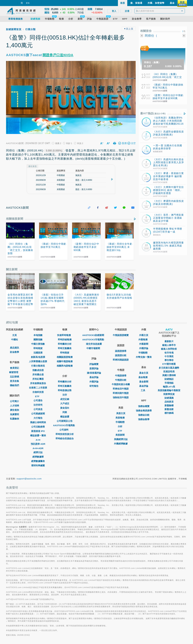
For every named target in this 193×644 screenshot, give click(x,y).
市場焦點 (169, 383)
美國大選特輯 (169, 375)
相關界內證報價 (65, 366)
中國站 (15, 339)
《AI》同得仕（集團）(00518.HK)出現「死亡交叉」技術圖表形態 (167, 77)
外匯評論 (94, 382)
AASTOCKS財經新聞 (94, 335)
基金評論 (94, 377)
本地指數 (38, 335)
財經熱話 (169, 379)
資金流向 (65, 408)
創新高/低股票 (38, 357)
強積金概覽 (144, 406)
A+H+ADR (38, 448)
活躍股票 (38, 353)
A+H (38, 440)
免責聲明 (14, 414)
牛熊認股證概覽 (121, 335)
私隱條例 (14, 419)
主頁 (14, 335)
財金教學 (14, 352)
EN (28, 3)
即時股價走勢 (65, 390)
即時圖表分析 (65, 344)
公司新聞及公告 (65, 421)
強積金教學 (144, 419)
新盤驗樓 (169, 405)
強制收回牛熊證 (121, 397)
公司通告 (38, 400)
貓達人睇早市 (169, 345)
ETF (38, 396)
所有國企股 (38, 374)
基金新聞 (144, 382)
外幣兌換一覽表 (144, 357)
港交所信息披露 (94, 344)
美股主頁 (121, 413)
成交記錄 (65, 399)
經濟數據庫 (38, 457)
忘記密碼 (14, 377)
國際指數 (38, 339)
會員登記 (14, 368)
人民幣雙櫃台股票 (38, 361)
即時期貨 (38, 348)
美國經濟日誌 (121, 439)
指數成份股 (38, 370)
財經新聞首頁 (14, 29)
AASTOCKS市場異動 (65, 425)
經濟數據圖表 (38, 461)
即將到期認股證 (121, 360)
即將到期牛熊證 (121, 393)
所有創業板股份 (38, 383)
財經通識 (169, 398)
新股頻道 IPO (38, 431)
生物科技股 (38, 392)
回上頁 (129, 29)
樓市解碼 (169, 413)
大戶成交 (65, 403)
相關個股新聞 (15, 219)
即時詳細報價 (65, 339)
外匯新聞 (144, 344)
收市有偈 (169, 353)
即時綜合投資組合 (65, 438)
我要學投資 (169, 394)
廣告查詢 (14, 410)
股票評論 (94, 368)
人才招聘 (14, 406)
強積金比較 (144, 415)
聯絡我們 (14, 385)
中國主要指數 (38, 344)
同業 (65, 412)
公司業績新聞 (38, 414)
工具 (144, 390)
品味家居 (169, 402)
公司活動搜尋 (38, 427)
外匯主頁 (144, 335)
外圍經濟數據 (121, 444)
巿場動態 (144, 353)
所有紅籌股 (38, 379)
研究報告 (94, 386)
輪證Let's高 (169, 387)
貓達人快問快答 (169, 349)
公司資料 (65, 430)
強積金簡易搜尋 (144, 411)
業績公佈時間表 (38, 422)
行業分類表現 (38, 366)
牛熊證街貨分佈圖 (121, 384)
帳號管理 (14, 372)
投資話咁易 (169, 371)
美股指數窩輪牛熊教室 (169, 390)
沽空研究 (38, 405)
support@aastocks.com (29, 479)
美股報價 (121, 418)
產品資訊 (14, 348)
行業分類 (30, 29)
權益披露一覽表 (38, 435)
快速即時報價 (65, 335)
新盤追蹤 (169, 409)
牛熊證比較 (121, 380)
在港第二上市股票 (38, 388)
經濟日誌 (38, 452)
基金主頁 (144, 373)
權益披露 (65, 417)
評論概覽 (94, 364)
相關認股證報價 (65, 357)
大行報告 (38, 418)
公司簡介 (14, 401)
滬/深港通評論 (94, 373)
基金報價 (144, 377)
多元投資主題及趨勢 (169, 368)
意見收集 (14, 381)
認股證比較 (121, 355)
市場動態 (121, 422)
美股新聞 (121, 435)
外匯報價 (144, 339)
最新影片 (169, 341)
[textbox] (160, 11)
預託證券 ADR (38, 444)
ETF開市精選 (169, 364)
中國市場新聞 (94, 348)
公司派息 (38, 409)
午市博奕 (169, 356)
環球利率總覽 (38, 465)
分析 (121, 426)
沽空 (65, 395)
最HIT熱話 (153, 113)
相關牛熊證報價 (65, 361)
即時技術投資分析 (65, 434)
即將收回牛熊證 (121, 389)
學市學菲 (169, 360)
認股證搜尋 (121, 351)
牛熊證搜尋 (121, 376)
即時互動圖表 (65, 348)
